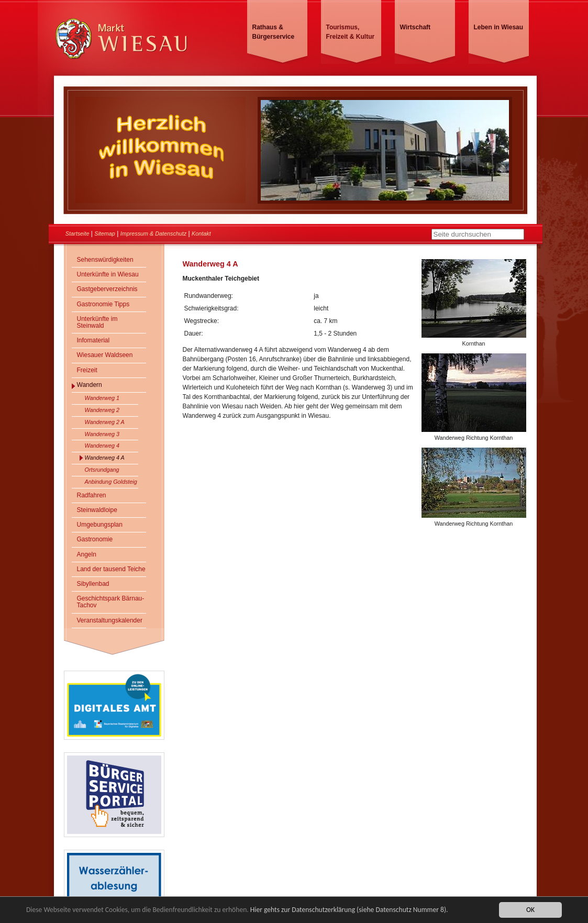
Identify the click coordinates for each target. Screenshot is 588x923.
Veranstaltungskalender (110, 620)
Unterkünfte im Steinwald (97, 322)
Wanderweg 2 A (105, 422)
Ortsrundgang (102, 470)
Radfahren (92, 495)
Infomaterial (93, 340)
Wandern (90, 385)
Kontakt (201, 233)
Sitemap (105, 233)
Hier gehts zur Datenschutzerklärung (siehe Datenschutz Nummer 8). (349, 910)
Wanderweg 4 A (105, 458)
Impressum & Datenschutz (154, 233)
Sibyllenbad (93, 584)
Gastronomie (95, 539)
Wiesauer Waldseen (105, 355)
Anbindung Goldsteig (111, 482)
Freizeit (87, 370)
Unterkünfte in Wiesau (108, 274)
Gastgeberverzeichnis (107, 289)
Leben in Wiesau (499, 27)
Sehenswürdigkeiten (105, 260)
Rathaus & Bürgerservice (274, 32)
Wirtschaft (415, 27)
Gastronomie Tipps (103, 304)
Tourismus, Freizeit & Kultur (351, 32)
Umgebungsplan (100, 525)
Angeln (87, 554)
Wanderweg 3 (102, 434)
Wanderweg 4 (102, 446)
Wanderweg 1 (102, 398)
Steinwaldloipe (97, 510)
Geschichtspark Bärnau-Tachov (111, 602)
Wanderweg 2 (102, 410)
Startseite (77, 233)
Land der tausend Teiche (111, 569)
